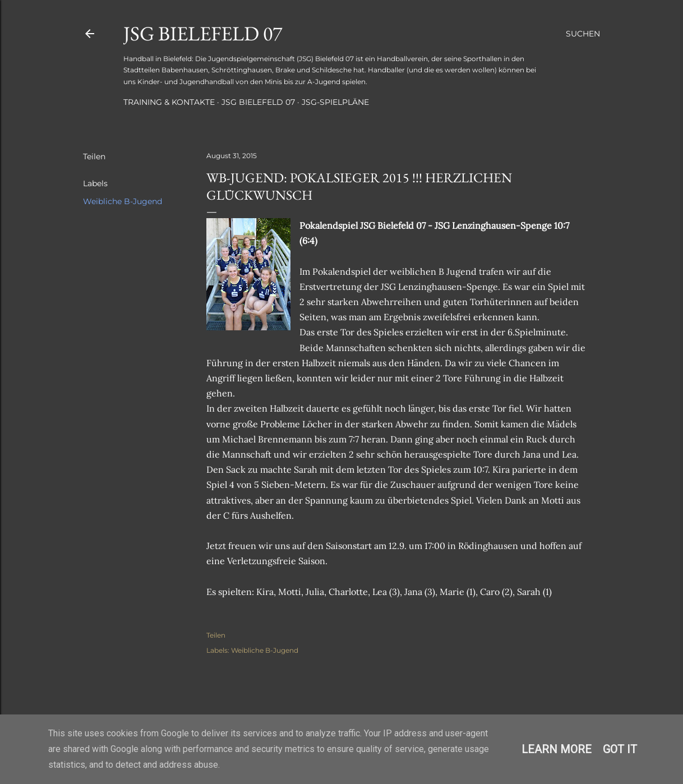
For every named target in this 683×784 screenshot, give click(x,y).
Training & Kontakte (169, 102)
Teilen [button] (94, 156)
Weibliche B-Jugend (123, 201)
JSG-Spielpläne (335, 102)
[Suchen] (583, 34)
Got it (620, 749)
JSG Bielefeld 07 (203, 33)
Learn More (557, 749)
